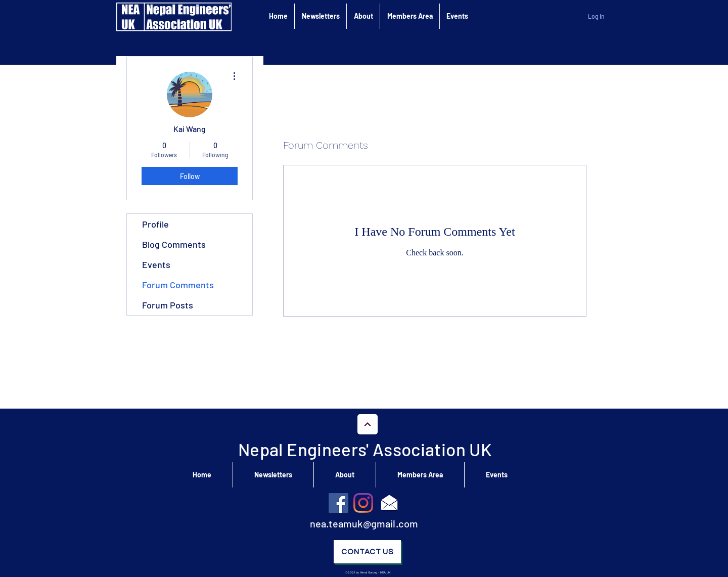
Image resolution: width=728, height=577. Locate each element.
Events (156, 264)
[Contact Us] (367, 552)
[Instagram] (363, 503)
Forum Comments (178, 285)
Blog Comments (174, 244)
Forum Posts (168, 305)
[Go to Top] (368, 424)
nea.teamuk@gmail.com (364, 523)
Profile (155, 224)
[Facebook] (338, 503)
